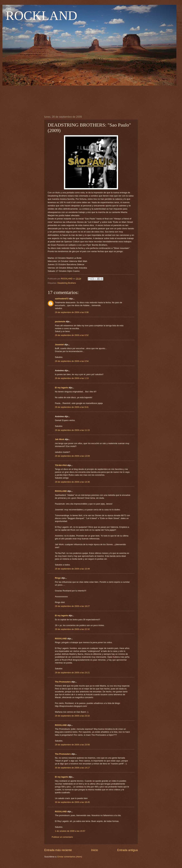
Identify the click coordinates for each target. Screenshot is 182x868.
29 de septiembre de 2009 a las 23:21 (72, 673)
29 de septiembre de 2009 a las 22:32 (72, 629)
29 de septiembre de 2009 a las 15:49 (72, 569)
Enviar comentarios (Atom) (70, 857)
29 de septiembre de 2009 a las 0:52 (72, 335)
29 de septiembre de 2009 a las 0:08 (72, 312)
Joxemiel (59, 345)
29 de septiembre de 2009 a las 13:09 (72, 456)
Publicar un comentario (62, 837)
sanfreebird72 (62, 299)
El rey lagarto (62, 388)
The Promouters (63, 682)
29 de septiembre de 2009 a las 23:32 (72, 716)
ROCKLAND (41, 16)
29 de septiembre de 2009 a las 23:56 (72, 745)
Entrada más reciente (58, 850)
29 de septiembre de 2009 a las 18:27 (72, 606)
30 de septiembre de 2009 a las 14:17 (72, 768)
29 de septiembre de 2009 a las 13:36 (72, 482)
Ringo (58, 578)
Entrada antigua (127, 850)
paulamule (60, 321)
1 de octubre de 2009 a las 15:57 (70, 831)
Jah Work (60, 439)
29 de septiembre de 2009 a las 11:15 (72, 430)
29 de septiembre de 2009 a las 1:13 (72, 378)
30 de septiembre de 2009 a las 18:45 (72, 802)
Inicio (95, 850)
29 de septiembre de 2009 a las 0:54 (72, 361)
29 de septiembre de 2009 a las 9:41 (72, 407)
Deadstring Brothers (67, 283)
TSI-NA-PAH (61, 465)
